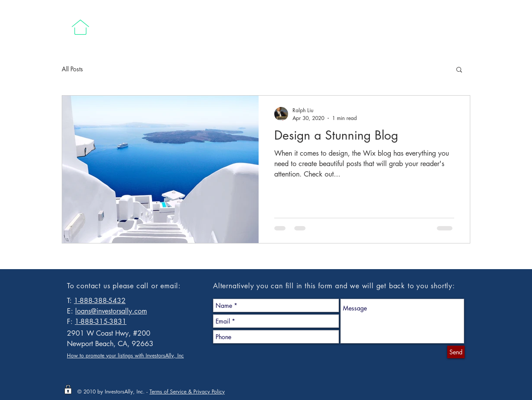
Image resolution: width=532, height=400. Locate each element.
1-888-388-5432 (100, 301)
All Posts (72, 69)
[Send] (456, 352)
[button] (459, 70)
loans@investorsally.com (111, 311)
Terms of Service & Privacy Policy (187, 392)
